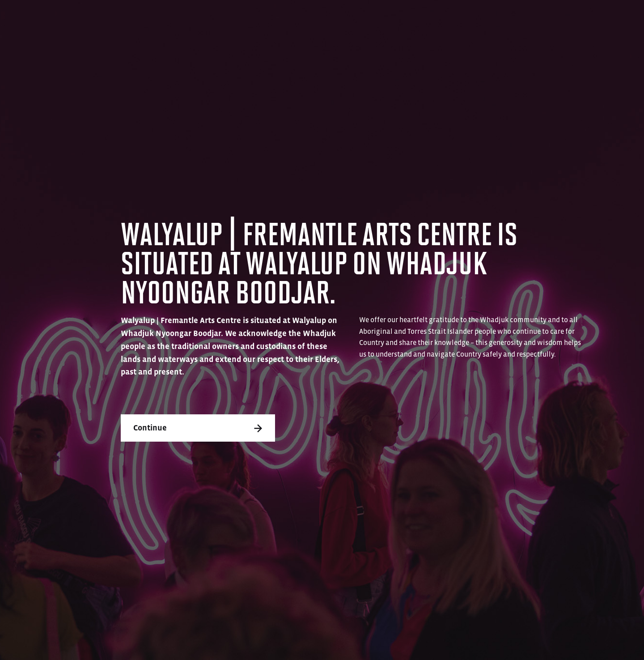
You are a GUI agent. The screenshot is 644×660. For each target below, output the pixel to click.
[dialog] (322, 330)
